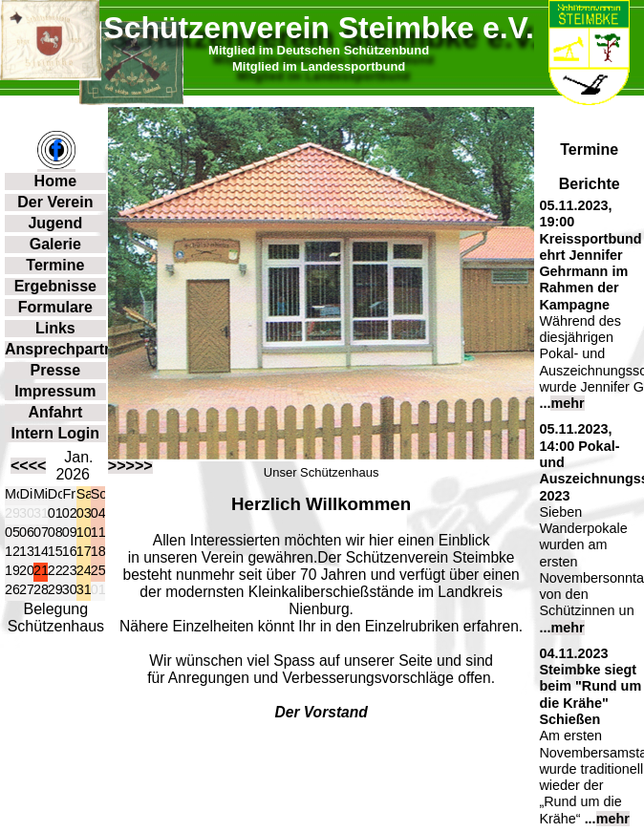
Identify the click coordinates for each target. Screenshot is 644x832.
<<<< (28, 466)
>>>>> (130, 466)
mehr (567, 403)
